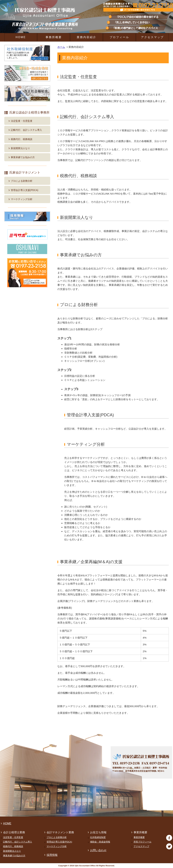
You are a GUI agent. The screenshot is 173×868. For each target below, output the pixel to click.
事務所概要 (54, 37)
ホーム (61, 47)
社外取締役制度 (98, 837)
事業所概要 (139, 837)
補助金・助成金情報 (100, 842)
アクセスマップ (152, 37)
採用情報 (52, 855)
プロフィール (119, 37)
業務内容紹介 (86, 37)
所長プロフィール (143, 842)
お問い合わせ (98, 850)
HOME (21, 37)
